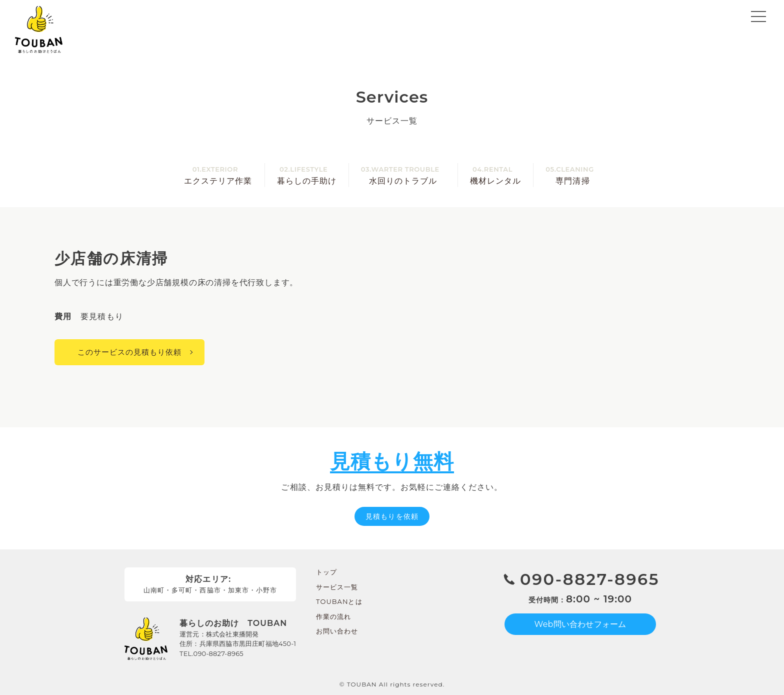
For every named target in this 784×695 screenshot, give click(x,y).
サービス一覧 (337, 587)
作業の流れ (333, 616)
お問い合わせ (337, 631)
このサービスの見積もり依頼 (130, 352)
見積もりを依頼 (392, 516)
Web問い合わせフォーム (580, 624)
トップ (326, 572)
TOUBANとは (339, 601)
